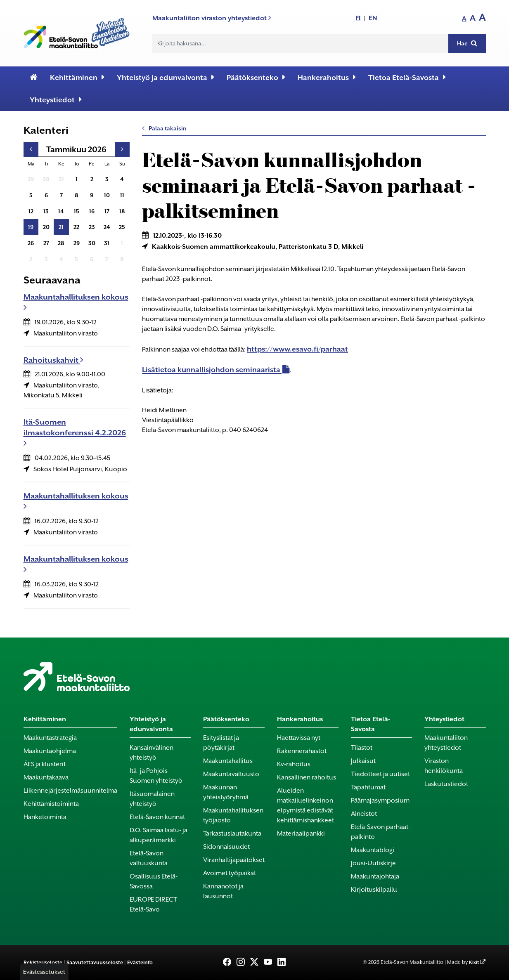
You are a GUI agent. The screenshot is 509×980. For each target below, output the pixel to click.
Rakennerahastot (302, 751)
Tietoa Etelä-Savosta (407, 77)
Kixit (474, 962)
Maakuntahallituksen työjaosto (233, 815)
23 (92, 227)
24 (107, 227)
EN (373, 18)
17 (107, 211)
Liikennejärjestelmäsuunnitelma (70, 791)
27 (46, 243)
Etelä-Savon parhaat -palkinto (381, 832)
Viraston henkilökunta (444, 766)
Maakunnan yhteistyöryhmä (226, 792)
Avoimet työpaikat (230, 873)
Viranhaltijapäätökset (234, 860)
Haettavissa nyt (299, 738)
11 (122, 195)
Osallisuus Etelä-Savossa (154, 881)
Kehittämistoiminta (51, 804)
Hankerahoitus (327, 77)
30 (46, 179)
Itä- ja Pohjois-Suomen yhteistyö (156, 776)
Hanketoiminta (45, 817)
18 (122, 211)
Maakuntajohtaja (375, 876)
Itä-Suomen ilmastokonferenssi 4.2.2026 (75, 432)
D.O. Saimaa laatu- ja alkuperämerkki (159, 835)
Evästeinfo (140, 962)
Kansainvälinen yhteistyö (152, 753)
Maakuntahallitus (228, 761)
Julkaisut (363, 761)
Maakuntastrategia (50, 738)
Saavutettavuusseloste (95, 962)
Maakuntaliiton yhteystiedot (446, 743)
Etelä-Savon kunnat (157, 817)
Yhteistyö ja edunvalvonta (166, 77)
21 (61, 227)
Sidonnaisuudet (226, 847)
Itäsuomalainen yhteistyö (152, 799)
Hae (467, 43)
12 (31, 211)
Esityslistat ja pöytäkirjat (221, 743)
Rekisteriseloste (43, 962)
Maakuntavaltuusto (231, 774)
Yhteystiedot (56, 100)
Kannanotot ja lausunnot (223, 891)
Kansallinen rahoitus (307, 777)
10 (107, 195)
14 (61, 211)
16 (92, 211)
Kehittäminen (77, 77)
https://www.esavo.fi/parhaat (297, 349)
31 (61, 179)
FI (358, 18)
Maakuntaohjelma (50, 751)
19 (31, 227)
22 (76, 227)
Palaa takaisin (164, 128)
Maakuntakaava (46, 777)
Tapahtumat (368, 787)
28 (61, 243)
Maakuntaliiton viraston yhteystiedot (212, 18)
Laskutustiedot (446, 784)
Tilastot (362, 748)
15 (77, 211)
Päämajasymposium (380, 801)
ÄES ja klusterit (45, 764)
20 (46, 227)
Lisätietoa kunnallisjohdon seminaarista (211, 370)
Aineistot (364, 814)
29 (31, 179)
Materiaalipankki (301, 834)
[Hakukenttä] (300, 43)
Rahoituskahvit (53, 360)
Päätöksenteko (256, 77)
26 (31, 243)
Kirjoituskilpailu (374, 890)
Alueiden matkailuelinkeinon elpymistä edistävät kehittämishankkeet (305, 805)
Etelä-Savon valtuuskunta (149, 858)
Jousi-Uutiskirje (373, 863)
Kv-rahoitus (294, 764)
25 (122, 227)
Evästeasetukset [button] (44, 972)
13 (46, 211)
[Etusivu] (34, 78)
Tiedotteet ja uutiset (380, 774)
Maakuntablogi (373, 850)
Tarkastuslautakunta (232, 834)
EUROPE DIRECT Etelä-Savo (153, 904)
